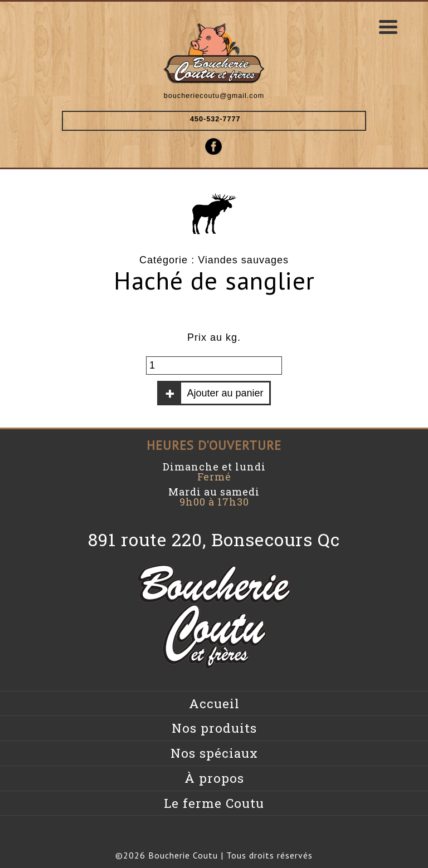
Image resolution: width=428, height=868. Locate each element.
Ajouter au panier (225, 393)
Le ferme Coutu (214, 803)
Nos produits (214, 728)
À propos (214, 778)
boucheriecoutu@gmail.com (214, 96)
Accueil (214, 703)
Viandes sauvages (243, 260)
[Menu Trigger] (388, 26)
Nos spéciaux (214, 753)
